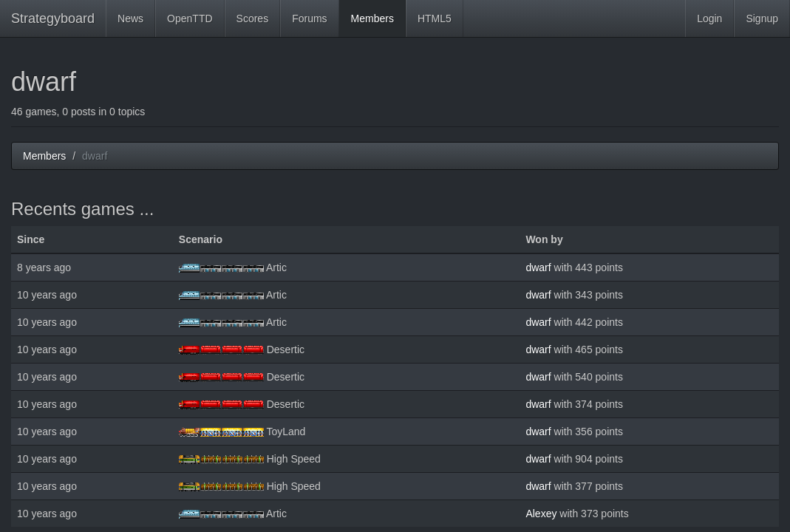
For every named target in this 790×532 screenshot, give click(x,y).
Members (372, 18)
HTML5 (435, 18)
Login (709, 18)
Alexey (541, 514)
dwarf (538, 267)
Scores (253, 18)
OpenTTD (190, 18)
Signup (762, 18)
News (130, 18)
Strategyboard (53, 18)
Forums (309, 18)
